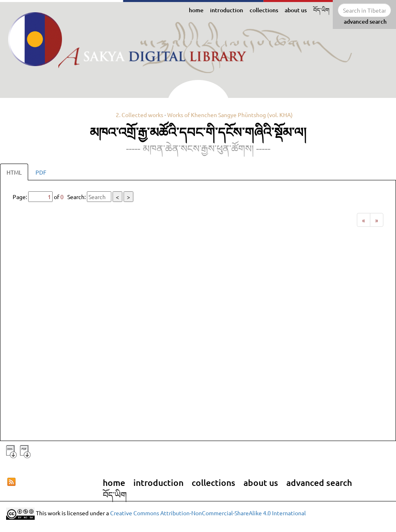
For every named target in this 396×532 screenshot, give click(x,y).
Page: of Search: (73, 197)
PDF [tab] (41, 172)
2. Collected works (139, 115)
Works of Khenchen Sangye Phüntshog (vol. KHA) (230, 115)
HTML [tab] (14, 172)
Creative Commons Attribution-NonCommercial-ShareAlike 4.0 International (208, 513)
